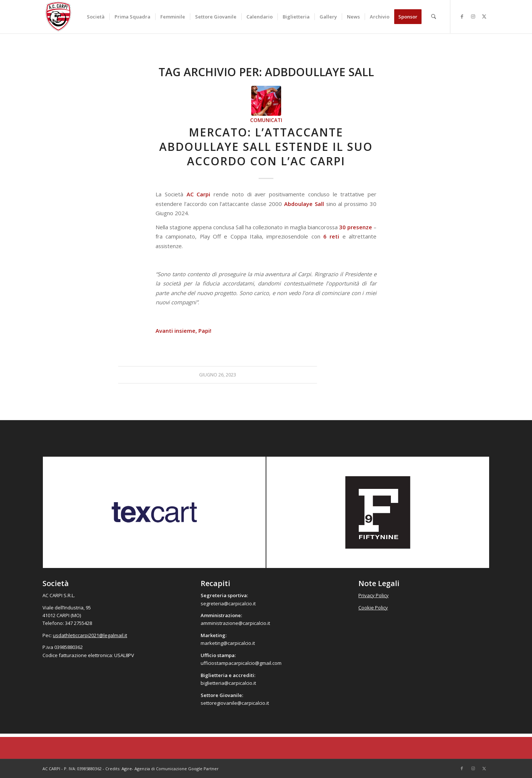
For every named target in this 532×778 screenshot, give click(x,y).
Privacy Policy (374, 595)
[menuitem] (96, 17)
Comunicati (266, 120)
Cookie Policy (373, 608)
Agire (127, 769)
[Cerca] (434, 17)
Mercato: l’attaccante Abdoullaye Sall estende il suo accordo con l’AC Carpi (266, 147)
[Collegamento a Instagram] (473, 16)
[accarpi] (58, 17)
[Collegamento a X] (484, 16)
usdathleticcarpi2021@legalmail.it (90, 635)
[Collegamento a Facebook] (462, 16)
